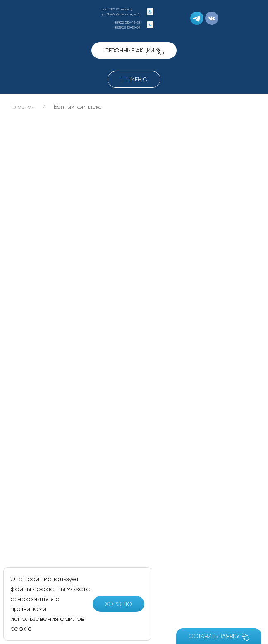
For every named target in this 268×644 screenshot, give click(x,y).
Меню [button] (134, 80)
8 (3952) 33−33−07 (128, 27)
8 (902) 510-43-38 (128, 22)
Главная (23, 107)
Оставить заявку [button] (219, 637)
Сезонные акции (134, 51)
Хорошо (118, 604)
